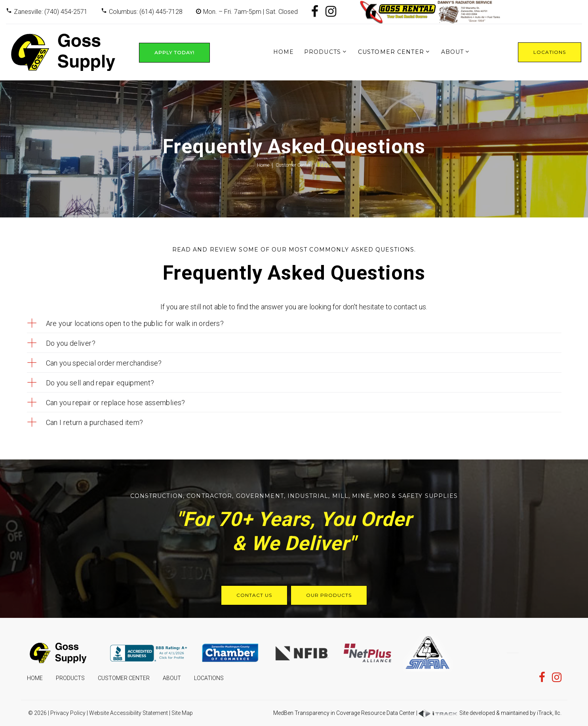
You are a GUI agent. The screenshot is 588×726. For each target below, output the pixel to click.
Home (284, 52)
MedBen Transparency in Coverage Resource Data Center (344, 713)
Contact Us (254, 595)
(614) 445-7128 (161, 12)
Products (323, 52)
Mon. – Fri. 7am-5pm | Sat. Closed (250, 12)
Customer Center (391, 52)
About (453, 52)
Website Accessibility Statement (128, 713)
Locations (550, 52)
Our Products (329, 595)
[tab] (294, 323)
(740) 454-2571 (66, 12)
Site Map (182, 713)
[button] (294, 323)
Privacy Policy (68, 713)
